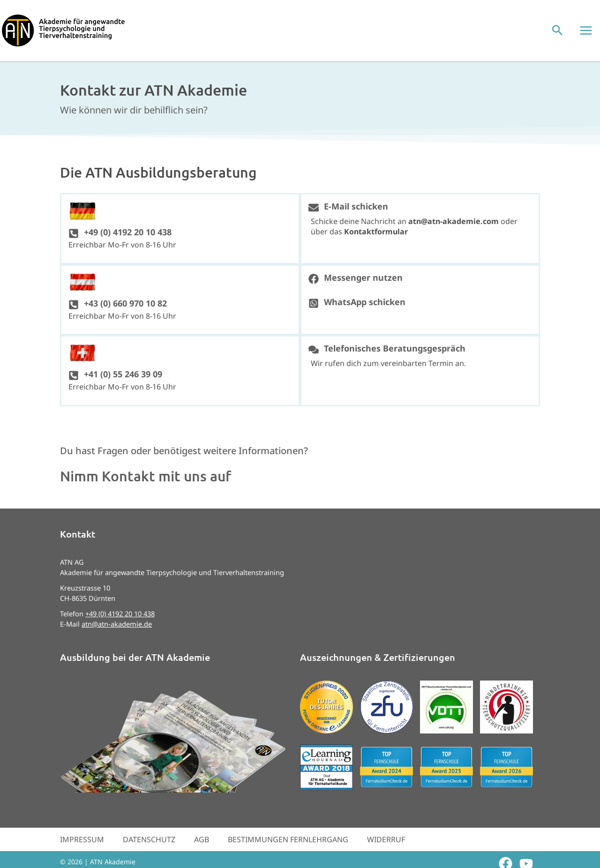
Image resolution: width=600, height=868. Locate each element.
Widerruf (386, 846)
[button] (559, 34)
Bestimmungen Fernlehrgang (288, 846)
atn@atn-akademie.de (117, 630)
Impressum (82, 846)
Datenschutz (149, 846)
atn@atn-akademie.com (454, 228)
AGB (202, 846)
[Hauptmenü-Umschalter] (588, 34)
